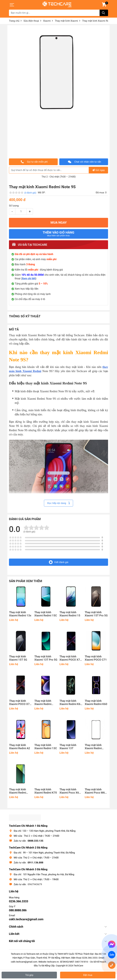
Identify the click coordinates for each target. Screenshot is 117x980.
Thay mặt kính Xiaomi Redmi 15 (70, 614)
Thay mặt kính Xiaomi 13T (68, 747)
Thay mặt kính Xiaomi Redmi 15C (46, 614)
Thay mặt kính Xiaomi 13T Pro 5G (46, 658)
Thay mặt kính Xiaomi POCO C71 (96, 658)
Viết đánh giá (59, 562)
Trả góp (29, 975)
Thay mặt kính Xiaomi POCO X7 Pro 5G (70, 658)
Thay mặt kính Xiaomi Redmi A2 (20, 747)
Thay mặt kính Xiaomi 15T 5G (18, 658)
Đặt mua (88, 975)
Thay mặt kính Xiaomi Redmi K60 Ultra (71, 703)
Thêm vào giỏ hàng (59, 234)
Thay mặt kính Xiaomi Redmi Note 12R (93, 747)
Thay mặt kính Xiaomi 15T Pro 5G (96, 614)
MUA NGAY (59, 223)
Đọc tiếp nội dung (59, 503)
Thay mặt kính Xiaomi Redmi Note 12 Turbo (43, 703)
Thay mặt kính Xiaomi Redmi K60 (96, 702)
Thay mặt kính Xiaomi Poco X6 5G (69, 791)
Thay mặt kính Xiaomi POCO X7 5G (19, 703)
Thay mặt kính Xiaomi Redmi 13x (20, 614)
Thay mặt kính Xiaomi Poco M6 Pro (95, 791)
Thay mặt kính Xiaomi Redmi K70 (46, 791)
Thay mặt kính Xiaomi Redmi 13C (46, 747)
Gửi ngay (98, 170)
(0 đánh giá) (30, 193)
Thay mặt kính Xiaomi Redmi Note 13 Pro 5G (19, 791)
